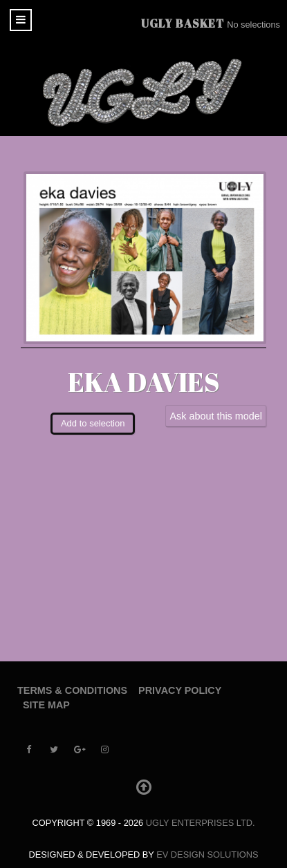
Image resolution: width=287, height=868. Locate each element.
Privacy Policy (180, 690)
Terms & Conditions (72, 690)
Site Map (46, 705)
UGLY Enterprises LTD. (201, 823)
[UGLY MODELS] (143, 93)
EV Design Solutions (207, 855)
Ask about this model (216, 416)
